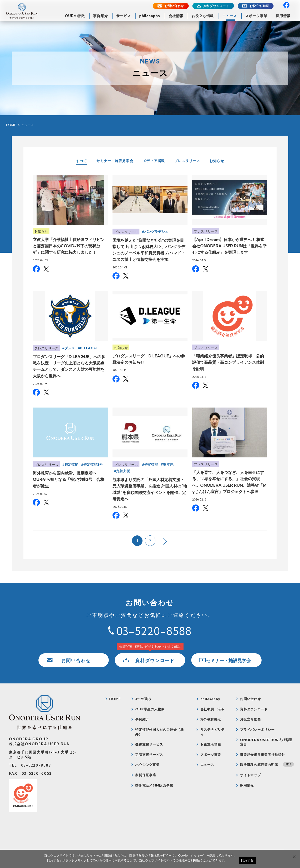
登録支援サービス (149, 744)
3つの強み (143, 699)
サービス (124, 16)
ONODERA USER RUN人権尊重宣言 (266, 742)
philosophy (150, 16)
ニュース (230, 16)
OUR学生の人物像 (150, 709)
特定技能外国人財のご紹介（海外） (159, 732)
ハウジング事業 (147, 765)
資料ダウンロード (216, 6)
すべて (81, 161)
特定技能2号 (93, 464)
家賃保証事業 (146, 775)
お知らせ (217, 161)
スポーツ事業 (256, 16)
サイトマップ (250, 775)
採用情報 (283, 16)
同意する (247, 860)
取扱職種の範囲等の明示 (259, 765)
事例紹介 (100, 16)
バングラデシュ (156, 232)
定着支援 (123, 471)
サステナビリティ (212, 732)
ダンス (70, 348)
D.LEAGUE (89, 348)
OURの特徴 (75, 16)
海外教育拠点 (211, 719)
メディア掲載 (154, 161)
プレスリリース (187, 161)
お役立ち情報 (203, 16)
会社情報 (176, 16)
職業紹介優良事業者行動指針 (262, 755)
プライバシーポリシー (257, 730)
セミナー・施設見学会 (115, 161)
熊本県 (168, 464)
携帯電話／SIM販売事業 (154, 785)
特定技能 (72, 464)
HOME (11, 125)
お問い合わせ (174, 6)
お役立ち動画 (259, 6)
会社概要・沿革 (212, 709)
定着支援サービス (149, 755)
